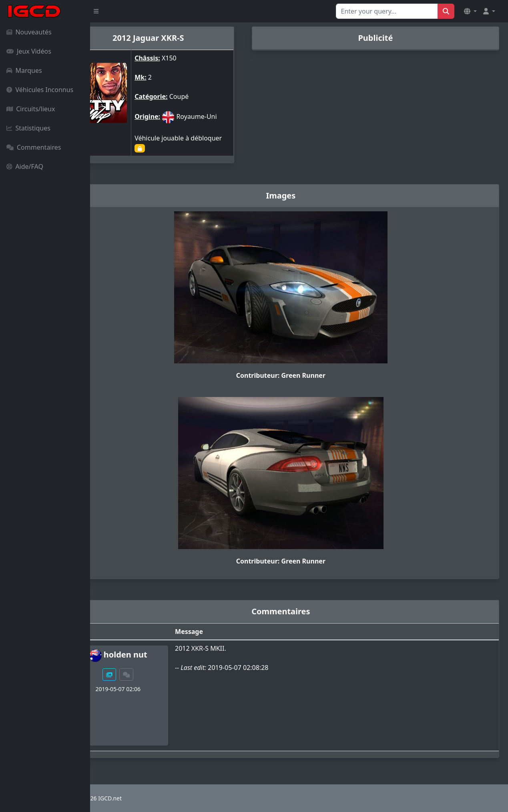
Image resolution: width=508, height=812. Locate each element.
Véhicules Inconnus (40, 90)
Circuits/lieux (31, 109)
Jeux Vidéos (29, 51)
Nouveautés (29, 32)
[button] (470, 11)
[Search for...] (387, 11)
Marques (24, 70)
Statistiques (28, 128)
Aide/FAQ (25, 166)
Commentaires (34, 147)
